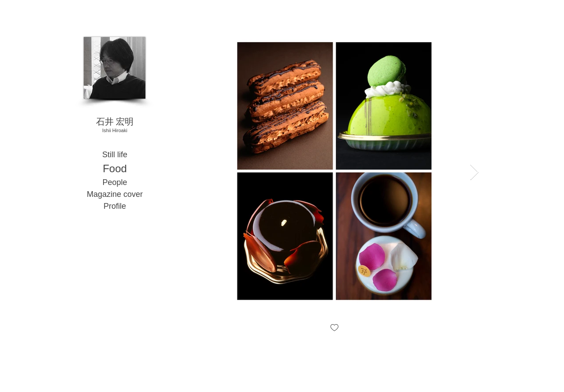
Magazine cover (115, 194)
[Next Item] (474, 172)
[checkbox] (334, 328)
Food (115, 168)
